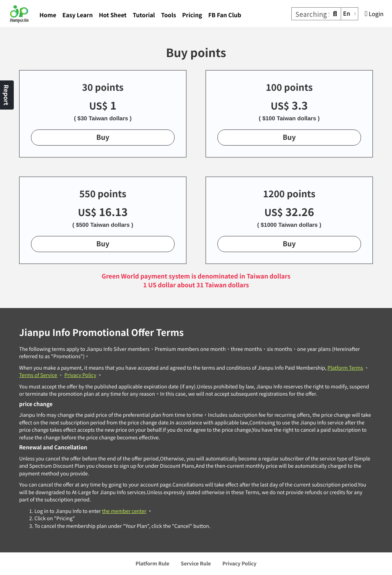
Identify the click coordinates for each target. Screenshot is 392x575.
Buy (103, 137)
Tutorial (144, 15)
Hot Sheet (113, 15)
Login (374, 14)
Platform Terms (345, 368)
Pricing (192, 15)
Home (48, 15)
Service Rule (196, 563)
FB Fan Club (225, 15)
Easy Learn (78, 15)
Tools (169, 15)
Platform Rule (152, 563)
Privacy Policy (80, 375)
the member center (124, 511)
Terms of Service (38, 375)
